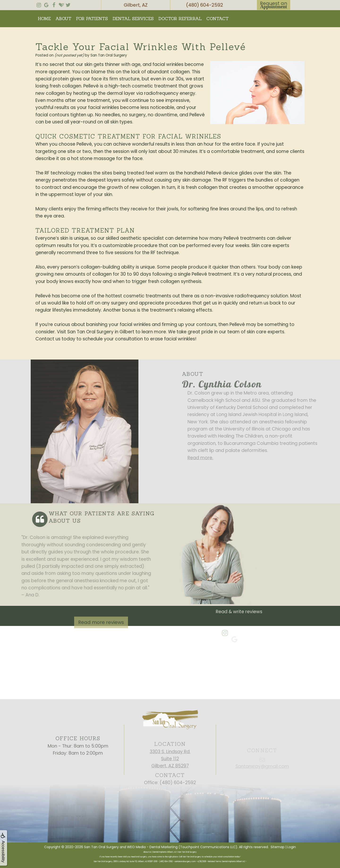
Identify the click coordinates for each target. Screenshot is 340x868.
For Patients (92, 19)
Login (292, 847)
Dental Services (133, 19)
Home (44, 19)
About (63, 19)
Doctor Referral (180, 19)
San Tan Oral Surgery (101, 847)
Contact (217, 19)
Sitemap (278, 847)
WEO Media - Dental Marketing (152, 847)
